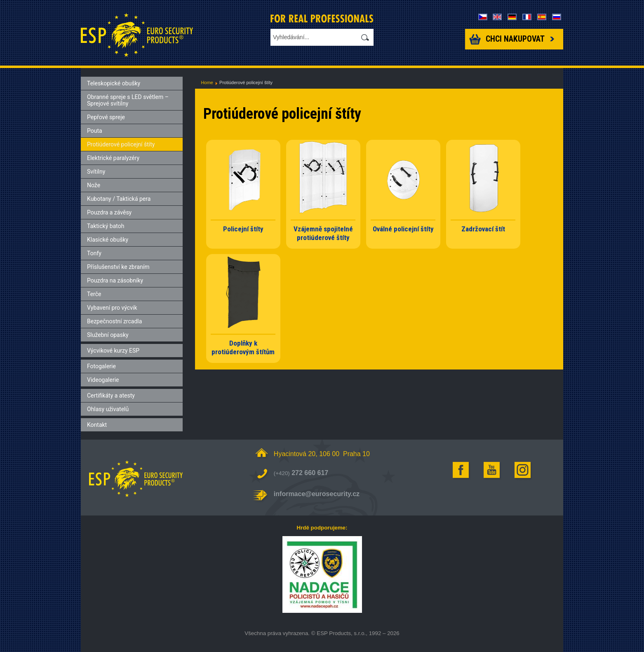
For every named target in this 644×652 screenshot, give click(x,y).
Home (207, 82)
